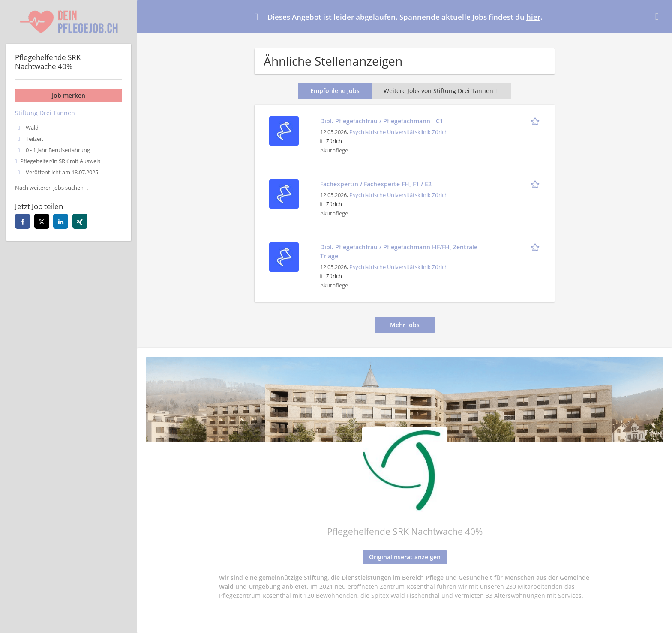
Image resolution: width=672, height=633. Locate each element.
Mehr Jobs (405, 325)
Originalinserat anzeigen (405, 557)
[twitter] (42, 221)
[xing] (80, 221)
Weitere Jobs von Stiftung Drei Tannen (441, 91)
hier (533, 17)
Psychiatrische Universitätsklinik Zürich (399, 132)
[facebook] (22, 221)
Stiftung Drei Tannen (45, 113)
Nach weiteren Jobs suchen (49, 188)
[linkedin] (61, 221)
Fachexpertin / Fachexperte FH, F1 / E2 (376, 184)
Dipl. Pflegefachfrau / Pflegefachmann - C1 (382, 121)
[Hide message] (659, 16)
